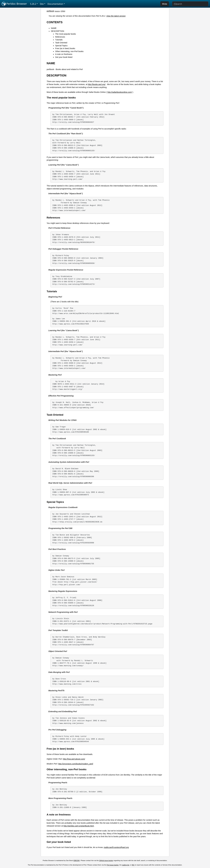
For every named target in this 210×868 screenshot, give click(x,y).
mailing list (126, 865)
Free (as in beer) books (65, 48)
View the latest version (116, 16)
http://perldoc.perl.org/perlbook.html (79, 826)
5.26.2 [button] (33, 4)
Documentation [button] (55, 4)
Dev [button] (42, 4)
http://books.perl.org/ (97, 84)
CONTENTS (55, 22)
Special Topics (61, 46)
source (57, 11)
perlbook (50, 11)
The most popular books (65, 34)
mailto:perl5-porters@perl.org (116, 847)
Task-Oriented (61, 43)
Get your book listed (64, 57)
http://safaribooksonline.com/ (120, 92)
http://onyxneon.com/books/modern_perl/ (76, 764)
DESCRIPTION (57, 31)
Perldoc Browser (14, 4)
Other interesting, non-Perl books (69, 51)
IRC (133, 865)
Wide (165, 4)
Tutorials (59, 40)
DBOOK (77, 860)
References (60, 37)
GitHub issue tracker (106, 860)
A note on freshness (64, 54)
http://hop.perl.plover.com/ (74, 759)
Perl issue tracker (113, 865)
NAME (54, 28)
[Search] (190, 4)
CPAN (63, 11)
